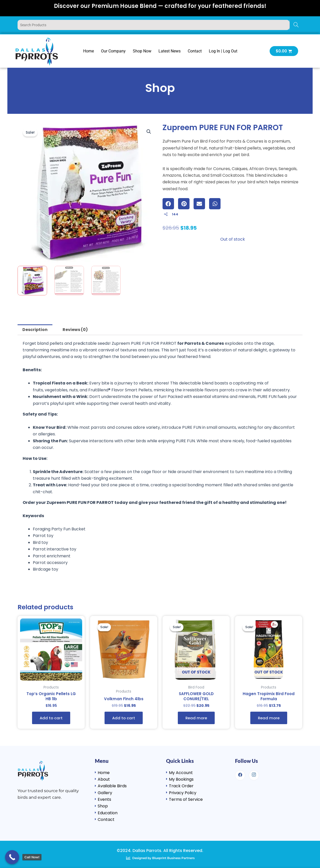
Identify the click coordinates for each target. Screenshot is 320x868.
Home (89, 51)
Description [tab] (35, 330)
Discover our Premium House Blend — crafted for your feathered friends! (160, 6)
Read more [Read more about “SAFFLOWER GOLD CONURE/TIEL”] (196, 719)
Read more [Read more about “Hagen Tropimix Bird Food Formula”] (269, 719)
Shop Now (142, 51)
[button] (149, 132)
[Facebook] (240, 775)
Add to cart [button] (51, 719)
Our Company (113, 51)
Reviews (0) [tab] (75, 330)
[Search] (296, 25)
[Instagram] (254, 775)
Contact (195, 51)
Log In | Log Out (223, 51)
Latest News (170, 51)
